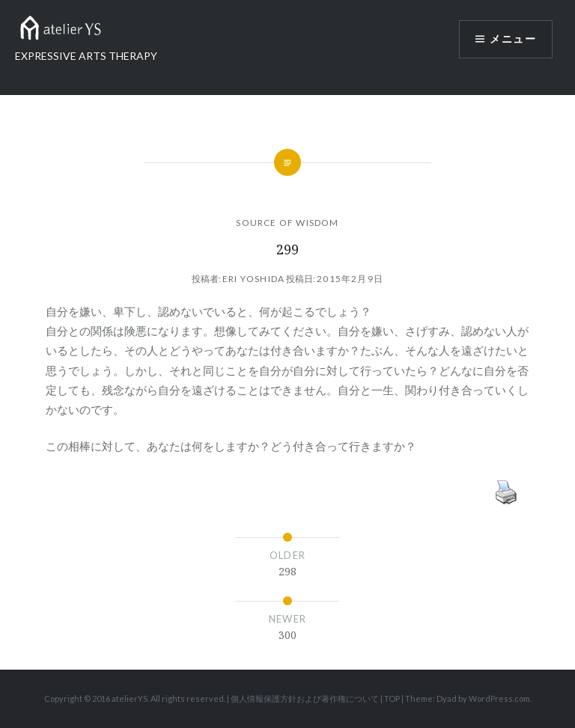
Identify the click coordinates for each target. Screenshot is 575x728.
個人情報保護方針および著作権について (305, 698)
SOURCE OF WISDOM (287, 223)
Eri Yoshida (253, 279)
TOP (392, 698)
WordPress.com (499, 698)
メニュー (513, 39)
